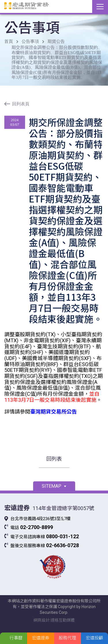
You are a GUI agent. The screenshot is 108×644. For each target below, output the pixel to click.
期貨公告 (56, 41)
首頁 (9, 41)
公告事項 (30, 41)
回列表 (54, 459)
